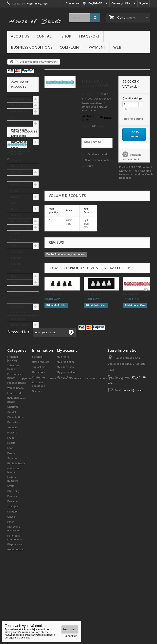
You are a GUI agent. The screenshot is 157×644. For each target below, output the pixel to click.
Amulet (15, 160)
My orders (63, 419)
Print (90, 166)
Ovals (15, 246)
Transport (89, 36)
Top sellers (39, 429)
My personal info (67, 434)
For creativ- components (19, 310)
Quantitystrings (132, 98)
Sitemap (37, 453)
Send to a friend (97, 154)
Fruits (15, 191)
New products (41, 424)
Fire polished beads (19, 114)
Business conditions (32, 47)
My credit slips (66, 424)
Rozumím (70, 629)
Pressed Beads (20, 124)
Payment (97, 47)
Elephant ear (19, 319)
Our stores (39, 434)
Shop (66, 36)
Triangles (17, 270)
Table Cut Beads (21, 105)
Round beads (19, 325)
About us (20, 36)
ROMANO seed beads (20, 145)
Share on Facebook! (97, 160)
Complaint (70, 47)
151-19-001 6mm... (20, 360)
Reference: (88, 94)
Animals (16, 178)
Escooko (16, 172)
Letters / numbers (17, 236)
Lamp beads (19, 136)
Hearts (15, 197)
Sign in (143, 3)
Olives (15, 282)
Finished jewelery (22, 99)
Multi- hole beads (22, 227)
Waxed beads (19, 130)
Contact (45, 36)
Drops (15, 209)
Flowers (16, 185)
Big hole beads (20, 221)
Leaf (14, 203)
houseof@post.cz (133, 453)
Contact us (72, 3)
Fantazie (16, 258)
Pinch (15, 288)
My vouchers (65, 440)
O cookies (71, 636)
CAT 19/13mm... (55, 294)
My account (67, 413)
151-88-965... (132, 294)
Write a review (92, 142)
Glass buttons (20, 166)
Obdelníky (17, 252)
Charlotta (17, 154)
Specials (37, 419)
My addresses (65, 429)
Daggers (16, 276)
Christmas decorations (18, 298)
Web (117, 47)
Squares (16, 215)
